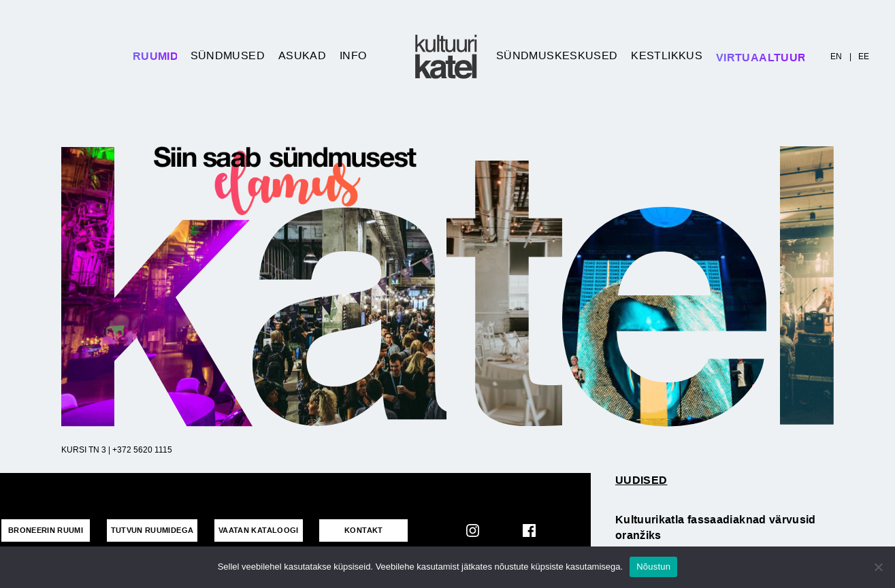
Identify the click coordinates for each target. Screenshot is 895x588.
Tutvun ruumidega (152, 530)
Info (353, 55)
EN (836, 56)
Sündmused (228, 55)
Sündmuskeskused (557, 55)
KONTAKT (364, 530)
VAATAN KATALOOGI (259, 530)
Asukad (302, 55)
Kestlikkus (667, 55)
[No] (878, 567)
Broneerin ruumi (46, 530)
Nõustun (653, 567)
